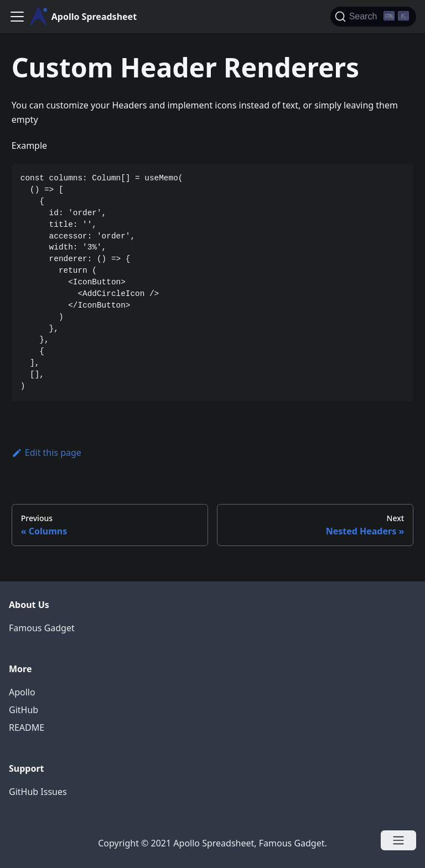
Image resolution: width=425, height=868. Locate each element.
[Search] (373, 17)
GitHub (24, 710)
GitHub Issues (38, 792)
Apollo (22, 692)
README (27, 727)
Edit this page (46, 453)
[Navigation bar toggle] (17, 17)
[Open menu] (398, 840)
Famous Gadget (42, 628)
